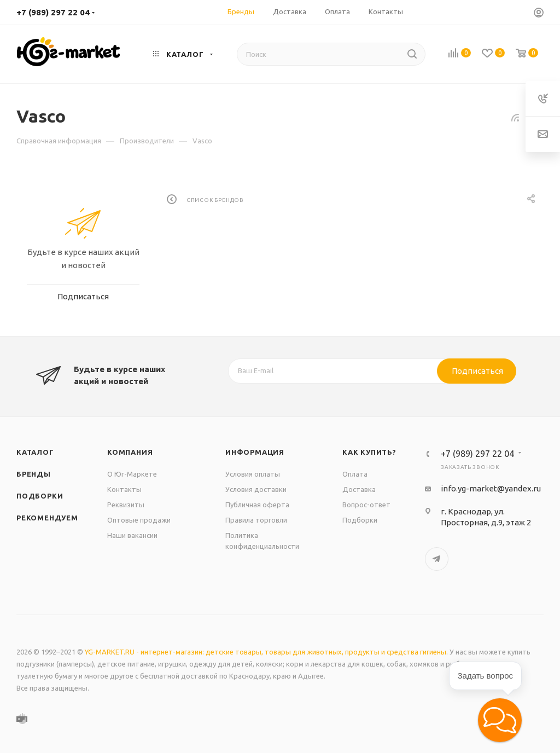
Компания (130, 452)
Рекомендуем (47, 518)
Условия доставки (256, 489)
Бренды (34, 474)
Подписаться (477, 371)
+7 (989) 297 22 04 (53, 12)
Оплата (355, 474)
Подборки (40, 496)
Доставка (359, 489)
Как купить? (369, 452)
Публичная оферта (257, 505)
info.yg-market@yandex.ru (491, 488)
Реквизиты (126, 505)
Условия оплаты (253, 474)
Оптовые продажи (139, 520)
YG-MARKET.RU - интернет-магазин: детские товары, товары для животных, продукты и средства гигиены (266, 652)
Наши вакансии (132, 535)
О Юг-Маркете (132, 474)
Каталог (35, 452)
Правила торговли (256, 520)
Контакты (124, 489)
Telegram (437, 559)
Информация (255, 452)
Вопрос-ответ (366, 505)
